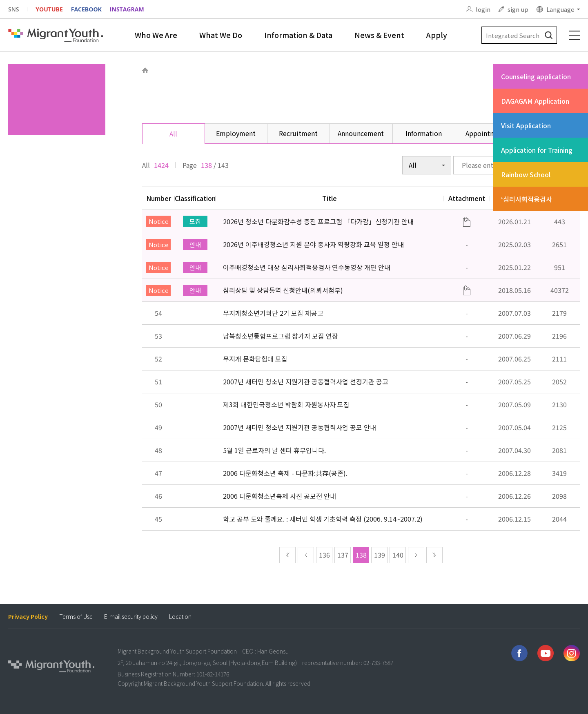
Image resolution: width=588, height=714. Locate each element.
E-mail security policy (131, 617)
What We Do (221, 35)
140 (398, 555)
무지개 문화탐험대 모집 (255, 359)
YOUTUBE (49, 9)
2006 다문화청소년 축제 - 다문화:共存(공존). (285, 473)
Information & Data (298, 35)
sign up (518, 9)
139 (380, 555)
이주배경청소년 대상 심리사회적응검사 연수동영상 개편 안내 (307, 267)
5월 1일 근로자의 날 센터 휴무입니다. (274, 450)
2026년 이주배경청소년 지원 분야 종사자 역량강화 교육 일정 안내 (313, 244)
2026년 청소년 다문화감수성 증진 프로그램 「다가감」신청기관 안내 (318, 221)
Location (180, 617)
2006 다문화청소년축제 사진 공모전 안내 (280, 496)
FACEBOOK (86, 9)
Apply (437, 35)
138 (361, 555)
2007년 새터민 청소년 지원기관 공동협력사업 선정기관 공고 (306, 382)
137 (343, 555)
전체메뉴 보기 (575, 35)
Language (560, 9)
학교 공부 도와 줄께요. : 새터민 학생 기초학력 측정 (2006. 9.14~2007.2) (323, 519)
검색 (549, 35)
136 (324, 555)
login (483, 9)
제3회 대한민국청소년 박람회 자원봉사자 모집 (286, 404)
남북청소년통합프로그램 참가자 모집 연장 (281, 336)
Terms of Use (76, 617)
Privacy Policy (28, 617)
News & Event (379, 35)
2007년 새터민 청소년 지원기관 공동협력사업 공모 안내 (300, 427)
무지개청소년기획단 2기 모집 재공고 (273, 313)
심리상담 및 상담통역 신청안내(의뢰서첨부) (283, 290)
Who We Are (156, 35)
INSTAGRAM (127, 9)
